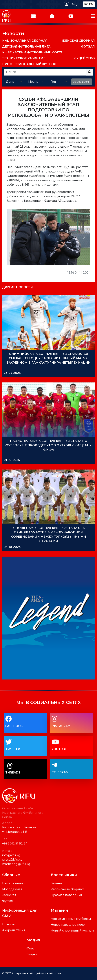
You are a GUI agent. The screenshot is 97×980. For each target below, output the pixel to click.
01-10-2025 (12, 460)
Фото (30, 948)
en (91, 4)
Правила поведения (67, 895)
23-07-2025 (12, 373)
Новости (13, 33)
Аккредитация (14, 930)
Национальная (14, 883)
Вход (75, 4)
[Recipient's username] (45, 72)
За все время (82, 82)
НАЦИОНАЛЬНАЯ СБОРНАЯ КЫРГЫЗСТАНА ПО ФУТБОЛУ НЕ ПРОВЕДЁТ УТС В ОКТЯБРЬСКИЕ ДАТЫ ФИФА (48, 445)
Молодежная (12, 889)
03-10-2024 (12, 547)
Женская (9, 895)
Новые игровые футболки (71, 919)
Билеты (57, 883)
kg (86, 4)
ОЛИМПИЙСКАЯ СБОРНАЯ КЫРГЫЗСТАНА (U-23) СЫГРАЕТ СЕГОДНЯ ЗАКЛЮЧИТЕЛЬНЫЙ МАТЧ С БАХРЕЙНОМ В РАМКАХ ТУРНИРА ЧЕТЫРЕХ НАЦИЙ (48, 358)
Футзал (8, 901)
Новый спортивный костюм (72, 931)
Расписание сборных (67, 889)
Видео (32, 954)
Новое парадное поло (68, 925)
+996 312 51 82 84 (15, 843)
